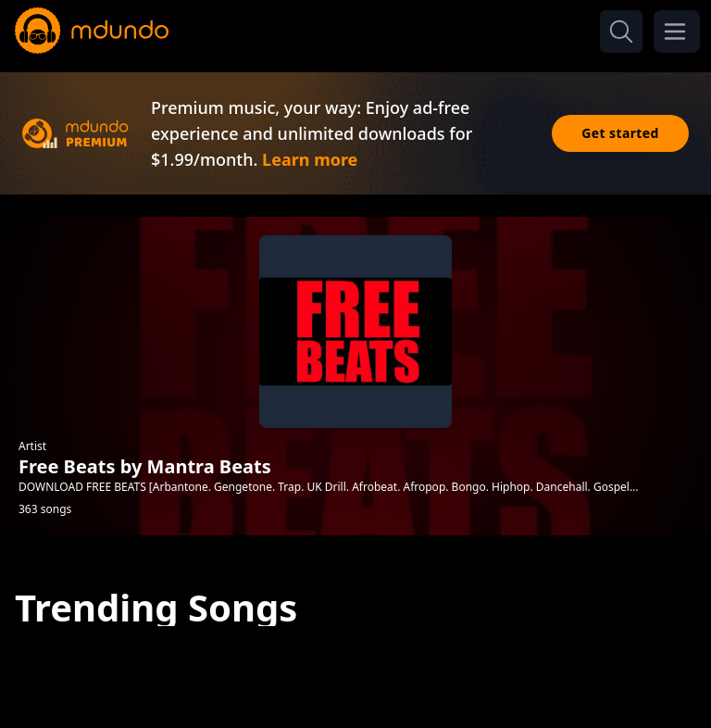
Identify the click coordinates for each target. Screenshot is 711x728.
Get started (620, 133)
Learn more (310, 159)
